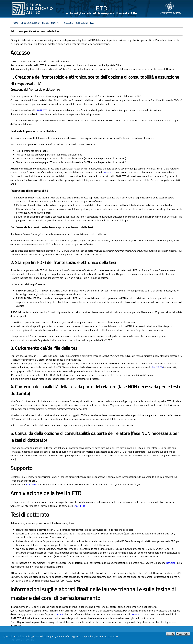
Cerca (45, 23)
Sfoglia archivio (30, 23)
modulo (60, 614)
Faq (92, 23)
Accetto (171, 634)
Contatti (56, 23)
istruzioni (171, 563)
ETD (102, 8)
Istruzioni (82, 23)
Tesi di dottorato (30, 515)
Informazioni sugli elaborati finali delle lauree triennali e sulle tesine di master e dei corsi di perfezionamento (93, 594)
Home (15, 23)
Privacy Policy (183, 634)
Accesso (69, 23)
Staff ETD (42, 110)
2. (12, 262)
